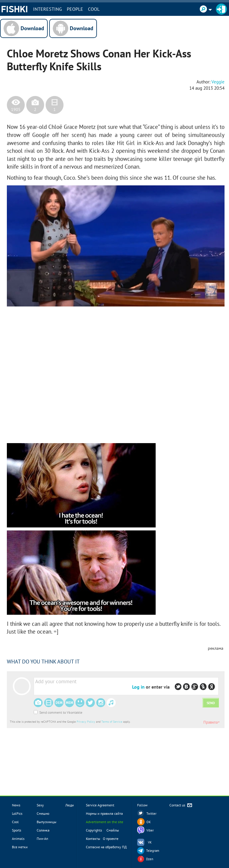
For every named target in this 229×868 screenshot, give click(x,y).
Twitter (151, 814)
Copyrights (94, 830)
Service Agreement (100, 805)
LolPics (17, 813)
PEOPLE (75, 9)
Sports (17, 830)
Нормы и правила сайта (104, 813)
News (16, 805)
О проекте (111, 839)
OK (149, 822)
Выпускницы (47, 822)
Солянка (43, 830)
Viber (150, 830)
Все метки (20, 847)
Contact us (181, 805)
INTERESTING (48, 9)
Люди (70, 805)
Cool (94, 9)
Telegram (153, 851)
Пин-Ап (42, 839)
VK (150, 842)
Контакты (93, 839)
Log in (138, 687)
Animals (18, 839)
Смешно (43, 813)
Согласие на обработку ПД (106, 847)
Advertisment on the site (105, 822)
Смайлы (113, 830)
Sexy (40, 805)
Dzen (150, 859)
